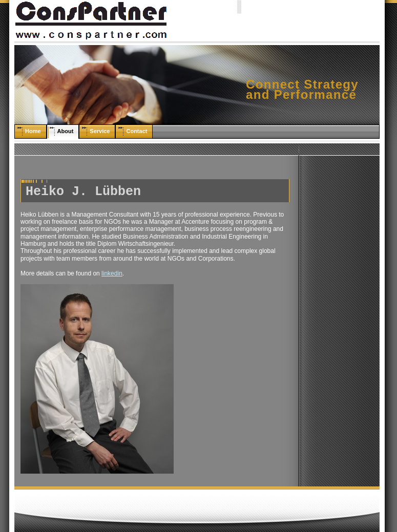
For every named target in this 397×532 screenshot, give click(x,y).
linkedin (112, 273)
